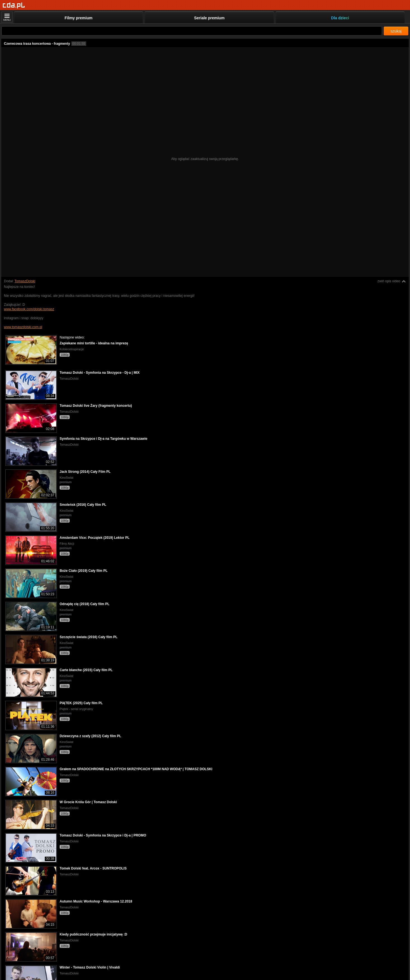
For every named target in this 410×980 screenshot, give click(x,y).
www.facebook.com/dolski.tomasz (29, 309)
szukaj (396, 31)
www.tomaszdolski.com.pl (23, 327)
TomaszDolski (25, 281)
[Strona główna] (14, 5)
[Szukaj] (192, 31)
